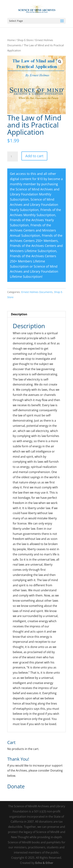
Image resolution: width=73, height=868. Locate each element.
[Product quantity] (13, 156)
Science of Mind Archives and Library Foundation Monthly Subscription (35, 194)
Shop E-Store (25, 40)
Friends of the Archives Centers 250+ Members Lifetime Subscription (33, 261)
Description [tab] (19, 314)
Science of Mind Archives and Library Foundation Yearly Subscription (34, 205)
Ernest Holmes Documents (37, 292)
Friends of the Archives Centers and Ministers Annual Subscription (33, 230)
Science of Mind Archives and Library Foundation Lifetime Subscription (34, 272)
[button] (60, 62)
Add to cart (34, 156)
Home (11, 40)
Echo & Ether (44, 863)
